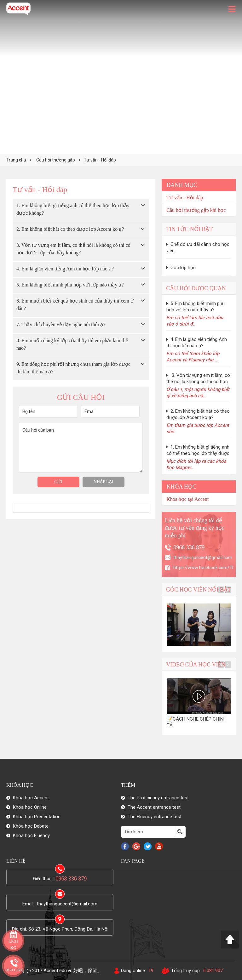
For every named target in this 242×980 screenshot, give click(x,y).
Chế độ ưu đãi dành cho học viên (198, 247)
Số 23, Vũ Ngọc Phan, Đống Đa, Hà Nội (68, 929)
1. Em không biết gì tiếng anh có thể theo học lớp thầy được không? (73, 209)
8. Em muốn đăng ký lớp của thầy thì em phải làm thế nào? (72, 344)
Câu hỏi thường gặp (56, 160)
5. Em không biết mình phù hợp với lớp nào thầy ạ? (70, 285)
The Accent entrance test (154, 807)
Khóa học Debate (31, 826)
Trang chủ (16, 160)
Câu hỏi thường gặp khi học (196, 210)
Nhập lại (103, 482)
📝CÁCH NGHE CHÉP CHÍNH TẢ (197, 722)
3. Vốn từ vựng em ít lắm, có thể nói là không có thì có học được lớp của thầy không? (73, 249)
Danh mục (182, 185)
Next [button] (228, 590)
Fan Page (133, 861)
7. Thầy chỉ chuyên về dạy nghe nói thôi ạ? (61, 324)
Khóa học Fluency (31, 836)
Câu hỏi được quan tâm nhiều (196, 290)
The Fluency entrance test (155, 817)
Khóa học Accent (31, 798)
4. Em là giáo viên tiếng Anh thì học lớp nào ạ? (65, 269)
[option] (199, 625)
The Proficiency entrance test (158, 798)
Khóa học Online (30, 807)
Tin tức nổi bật (189, 229)
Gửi (58, 482)
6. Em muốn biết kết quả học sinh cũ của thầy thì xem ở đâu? (75, 305)
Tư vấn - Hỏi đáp (100, 160)
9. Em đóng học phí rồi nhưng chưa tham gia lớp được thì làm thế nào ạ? (73, 368)
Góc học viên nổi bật (199, 590)
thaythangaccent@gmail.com (67, 904)
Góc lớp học (181, 268)
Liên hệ (16, 861)
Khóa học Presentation (37, 817)
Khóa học (181, 487)
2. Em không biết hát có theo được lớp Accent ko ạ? (70, 229)
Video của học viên (196, 665)
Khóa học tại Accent (187, 499)
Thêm (128, 785)
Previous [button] (221, 590)
